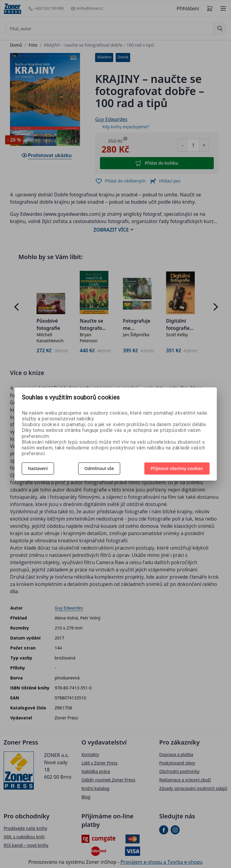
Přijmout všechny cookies (177, 468)
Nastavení (38, 468)
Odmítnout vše (99, 468)
